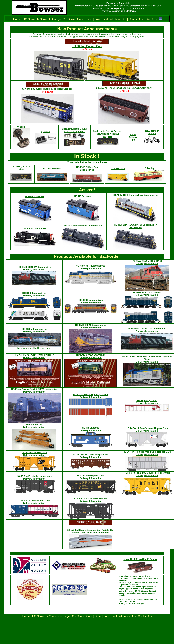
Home (17, 19)
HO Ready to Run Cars (21, 168)
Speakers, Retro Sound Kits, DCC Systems (74, 130)
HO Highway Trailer (147, 400)
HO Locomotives (52, 169)
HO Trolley (149, 168)
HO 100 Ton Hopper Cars (90, 476)
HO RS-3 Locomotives (35, 228)
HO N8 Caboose (91, 428)
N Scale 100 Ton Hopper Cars (34, 501)
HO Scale (29, 19)
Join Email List (104, 19)
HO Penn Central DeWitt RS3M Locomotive (34, 389)
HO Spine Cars (34, 425)
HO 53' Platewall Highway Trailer (91, 395)
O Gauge (55, 19)
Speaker (46, 132)
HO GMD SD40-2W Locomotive (34, 267)
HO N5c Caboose (34, 197)
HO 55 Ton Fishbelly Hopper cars (34, 476)
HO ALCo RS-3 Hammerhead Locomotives (135, 195)
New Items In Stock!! (152, 132)
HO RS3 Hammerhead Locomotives (83, 226)
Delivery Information (34, 270)
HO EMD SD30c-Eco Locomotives (87, 168)
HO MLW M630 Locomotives (147, 261)
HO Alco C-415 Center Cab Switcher (34, 355)
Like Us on (152, 19)
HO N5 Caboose (83, 196)
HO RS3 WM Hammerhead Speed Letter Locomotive (135, 226)
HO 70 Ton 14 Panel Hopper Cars (91, 455)
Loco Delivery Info (133, 137)
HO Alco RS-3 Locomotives (91, 266)
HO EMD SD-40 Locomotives (91, 325)
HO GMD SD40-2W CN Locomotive (147, 329)
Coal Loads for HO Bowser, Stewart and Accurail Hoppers (108, 134)
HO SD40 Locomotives (90, 300)
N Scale (42, 19)
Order (89, 19)
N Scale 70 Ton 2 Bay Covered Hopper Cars (147, 473)
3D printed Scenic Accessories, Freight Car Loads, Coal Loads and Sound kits (91, 531)
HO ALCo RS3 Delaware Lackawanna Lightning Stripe (147, 358)
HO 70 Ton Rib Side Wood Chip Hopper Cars (147, 452)
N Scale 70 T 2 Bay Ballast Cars (91, 498)
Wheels (21, 127)
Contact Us (135, 19)
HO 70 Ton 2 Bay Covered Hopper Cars (147, 428)
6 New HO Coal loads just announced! (47, 89)
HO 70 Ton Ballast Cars (87, 46)
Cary (80, 19)
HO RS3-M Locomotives (34, 329)
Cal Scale (69, 19)
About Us (121, 19)
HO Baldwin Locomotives (147, 292)
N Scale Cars (118, 168)
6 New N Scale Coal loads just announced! (124, 88)
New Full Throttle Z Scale (140, 559)
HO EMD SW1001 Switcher (90, 355)
